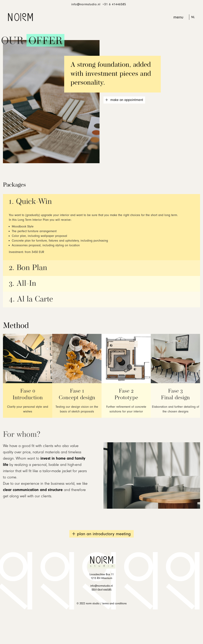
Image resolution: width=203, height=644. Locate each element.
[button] (178, 17)
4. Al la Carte (31, 300)
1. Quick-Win (30, 202)
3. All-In (22, 284)
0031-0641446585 (102, 590)
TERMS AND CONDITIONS (114, 603)
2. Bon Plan (28, 268)
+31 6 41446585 (114, 4)
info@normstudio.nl (86, 4)
